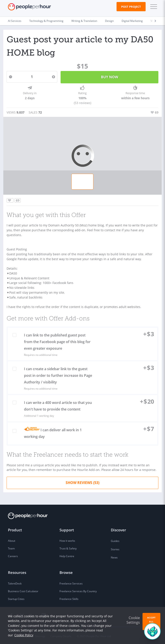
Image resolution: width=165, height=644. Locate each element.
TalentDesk (15, 582)
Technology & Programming (46, 21)
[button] (153, 7)
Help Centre (67, 555)
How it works (67, 539)
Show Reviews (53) (82, 481)
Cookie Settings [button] (133, 620)
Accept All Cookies (151, 622)
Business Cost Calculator (23, 590)
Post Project (131, 7)
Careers (13, 555)
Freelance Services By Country (78, 590)
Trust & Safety (68, 547)
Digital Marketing (132, 21)
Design (109, 21)
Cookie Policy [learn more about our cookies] (24, 635)
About (12, 539)
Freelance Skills (69, 598)
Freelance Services (71, 582)
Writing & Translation (84, 21)
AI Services (15, 21)
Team (11, 547)
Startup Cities (16, 598)
